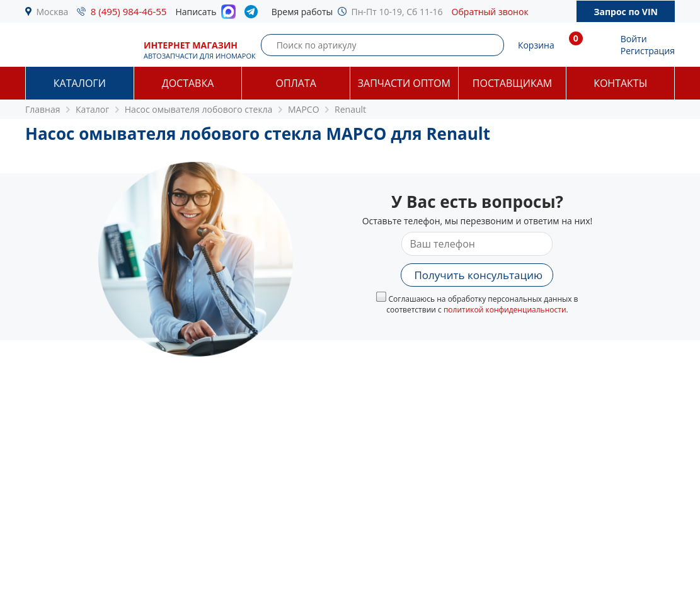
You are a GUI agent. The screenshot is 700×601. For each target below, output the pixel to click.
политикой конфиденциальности (505, 310)
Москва (53, 12)
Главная (43, 109)
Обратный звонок (490, 12)
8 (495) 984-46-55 (129, 11)
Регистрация (648, 51)
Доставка (188, 83)
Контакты (620, 83)
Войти (634, 39)
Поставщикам (512, 83)
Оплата (295, 83)
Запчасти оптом (404, 83)
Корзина (536, 45)
